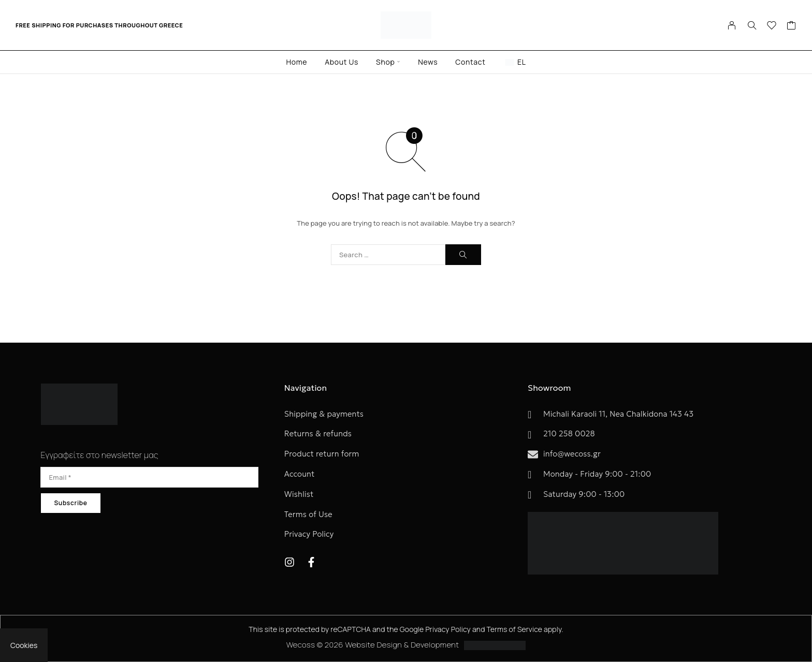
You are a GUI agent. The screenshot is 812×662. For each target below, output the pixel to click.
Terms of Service (515, 629)
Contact (470, 62)
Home (296, 62)
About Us (342, 62)
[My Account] (732, 25)
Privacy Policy (448, 629)
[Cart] (792, 26)
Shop (385, 62)
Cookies (24, 645)
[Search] (752, 25)
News (428, 62)
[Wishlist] (772, 26)
